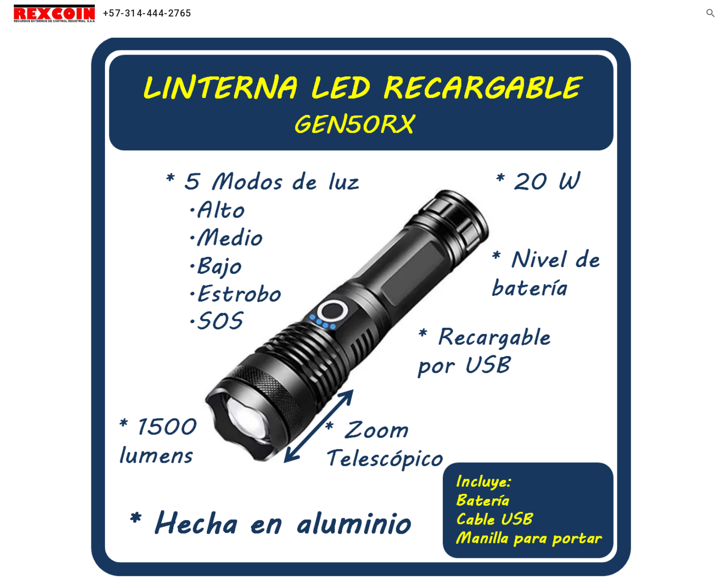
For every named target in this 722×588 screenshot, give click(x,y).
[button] (711, 13)
